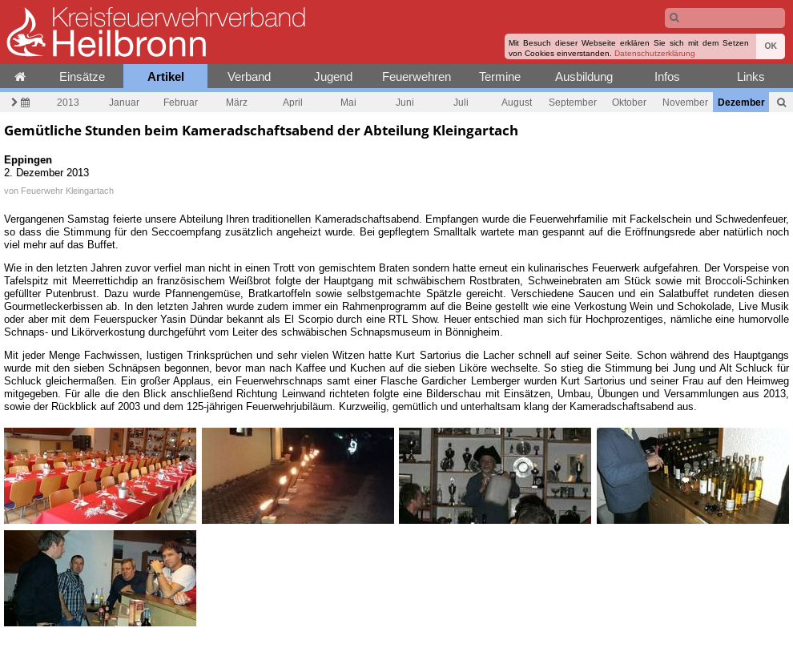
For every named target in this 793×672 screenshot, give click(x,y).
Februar (181, 102)
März (237, 102)
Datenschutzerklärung (655, 53)
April (293, 102)
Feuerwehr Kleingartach (67, 191)
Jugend (333, 76)
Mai (348, 102)
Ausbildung (584, 76)
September (573, 102)
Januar (124, 102)
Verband (249, 76)
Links (751, 76)
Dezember (741, 102)
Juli (461, 102)
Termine (500, 76)
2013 (68, 102)
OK (771, 46)
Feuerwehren (417, 76)
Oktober (629, 102)
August (517, 102)
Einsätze (82, 76)
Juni (405, 102)
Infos (667, 76)
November (685, 102)
